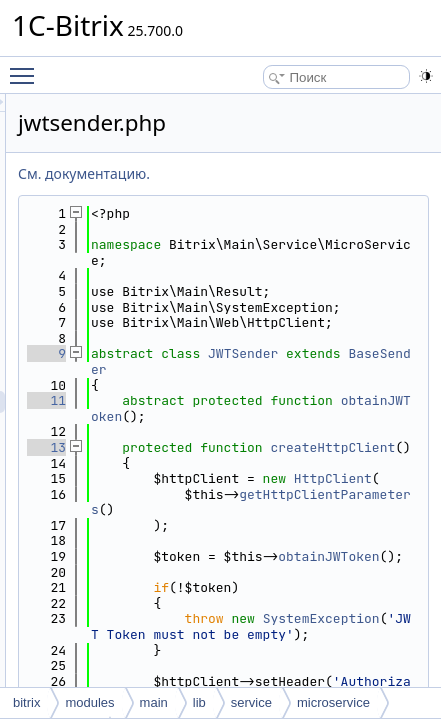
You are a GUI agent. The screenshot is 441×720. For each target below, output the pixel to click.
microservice (333, 702)
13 (225, 540)
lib (199, 702)
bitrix (26, 702)
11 (225, 478)
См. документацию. (263, 173)
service (251, 702)
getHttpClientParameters (340, 673)
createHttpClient (340, 564)
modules (89, 702)
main (154, 702)
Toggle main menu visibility (27, 67)
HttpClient (371, 618)
